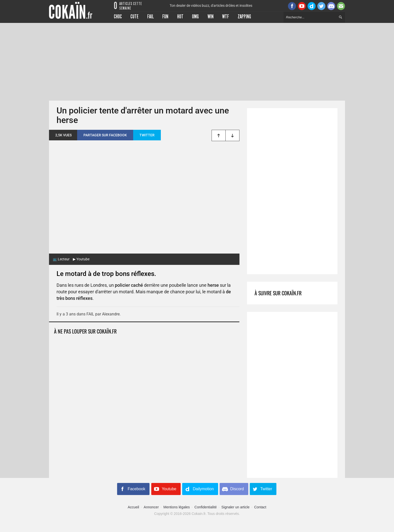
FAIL (90, 314)
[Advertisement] (197, 62)
